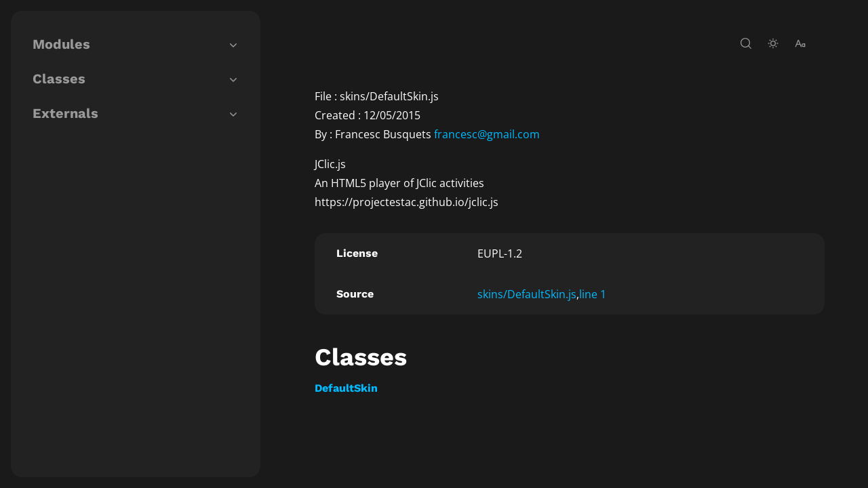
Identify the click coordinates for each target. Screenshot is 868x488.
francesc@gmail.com (487, 134)
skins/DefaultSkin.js (527, 294)
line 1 (593, 294)
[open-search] (746, 43)
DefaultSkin (346, 388)
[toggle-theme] (773, 43)
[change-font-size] (800, 43)
